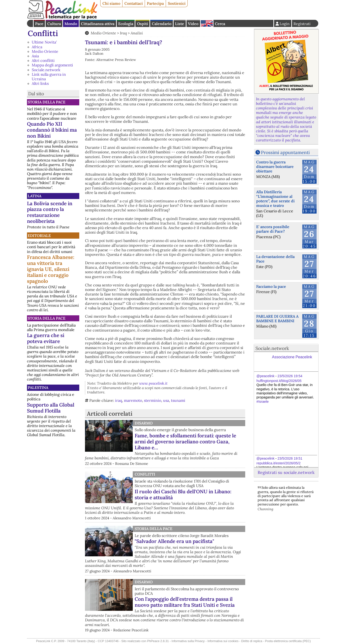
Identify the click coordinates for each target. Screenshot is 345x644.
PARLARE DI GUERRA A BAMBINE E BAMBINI (277, 319)
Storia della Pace (47, 102)
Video (193, 24)
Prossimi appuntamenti (285, 152)
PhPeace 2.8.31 (158, 641)
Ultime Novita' (44, 42)
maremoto (133, 400)
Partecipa (155, 3)
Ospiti (143, 24)
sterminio (153, 400)
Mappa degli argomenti (52, 65)
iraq (119, 400)
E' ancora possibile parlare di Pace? (273, 229)
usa (166, 400)
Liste (180, 24)
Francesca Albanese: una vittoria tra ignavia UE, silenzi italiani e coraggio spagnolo (51, 269)
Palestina (38, 387)
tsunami (178, 400)
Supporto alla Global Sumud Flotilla (51, 408)
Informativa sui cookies (223, 641)
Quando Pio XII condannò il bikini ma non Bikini (52, 130)
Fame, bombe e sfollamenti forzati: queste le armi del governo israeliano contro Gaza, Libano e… (185, 442)
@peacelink (265, 376)
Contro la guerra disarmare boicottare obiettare (275, 166)
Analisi (137, 33)
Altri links (40, 83)
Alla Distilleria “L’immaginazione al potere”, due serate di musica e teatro (275, 199)
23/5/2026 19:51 (290, 458)
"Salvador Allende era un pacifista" (174, 541)
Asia (35, 56)
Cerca (220, 24)
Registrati (302, 24)
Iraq (123, 33)
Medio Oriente (45, 51)
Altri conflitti (43, 60)
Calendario (162, 24)
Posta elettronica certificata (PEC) (288, 641)
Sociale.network (46, 70)
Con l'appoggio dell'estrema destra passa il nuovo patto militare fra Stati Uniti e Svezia (185, 602)
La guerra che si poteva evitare (46, 338)
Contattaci (134, 3)
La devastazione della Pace (275, 259)
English (207, 23)
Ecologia (126, 24)
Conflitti (43, 33)
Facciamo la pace (271, 286)
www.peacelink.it (153, 383)
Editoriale (39, 236)
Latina (34, 196)
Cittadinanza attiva (98, 24)
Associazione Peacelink (292, 357)
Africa (37, 47)
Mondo (71, 24)
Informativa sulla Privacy (188, 641)
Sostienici (177, 3)
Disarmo (144, 423)
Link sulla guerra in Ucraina (49, 77)
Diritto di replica (252, 641)
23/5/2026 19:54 (290, 376)
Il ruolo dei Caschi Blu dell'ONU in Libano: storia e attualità (183, 494)
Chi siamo (111, 3)
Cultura (54, 24)
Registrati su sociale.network (286, 472)
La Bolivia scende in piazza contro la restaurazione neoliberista (50, 212)
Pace (39, 24)
